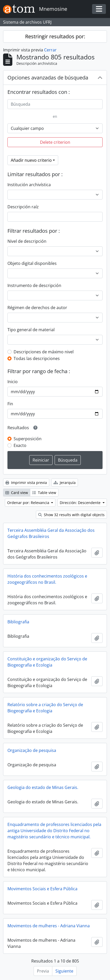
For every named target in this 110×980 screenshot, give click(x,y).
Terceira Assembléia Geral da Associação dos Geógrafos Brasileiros (51, 533)
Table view (44, 493)
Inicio (13, 382)
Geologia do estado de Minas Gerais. (43, 787)
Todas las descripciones (37, 358)
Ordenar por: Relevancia (29, 503)
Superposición (28, 439)
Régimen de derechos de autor (37, 308)
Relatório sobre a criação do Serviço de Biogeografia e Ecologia (45, 708)
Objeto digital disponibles (32, 263)
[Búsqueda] (55, 104)
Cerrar (50, 50)
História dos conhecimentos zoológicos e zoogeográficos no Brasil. (47, 579)
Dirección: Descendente (81, 503)
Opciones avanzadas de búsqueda (48, 78)
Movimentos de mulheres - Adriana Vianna (49, 926)
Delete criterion (55, 142)
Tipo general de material (31, 330)
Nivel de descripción (27, 241)
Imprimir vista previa (26, 483)
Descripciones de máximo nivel (44, 352)
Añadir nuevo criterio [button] (31, 160)
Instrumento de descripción (34, 285)
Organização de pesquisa (32, 750)
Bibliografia (18, 622)
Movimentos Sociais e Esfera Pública (42, 889)
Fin (10, 404)
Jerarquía (65, 483)
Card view (17, 493)
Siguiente (64, 971)
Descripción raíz (23, 207)
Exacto (20, 445)
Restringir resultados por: (55, 36)
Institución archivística (29, 185)
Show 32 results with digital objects (71, 515)
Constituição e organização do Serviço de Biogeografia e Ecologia (47, 662)
